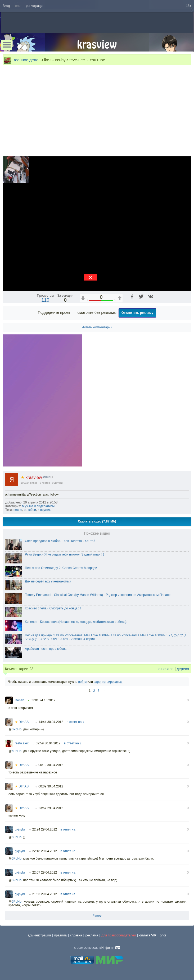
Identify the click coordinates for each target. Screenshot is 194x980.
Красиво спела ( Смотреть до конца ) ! (53, 608)
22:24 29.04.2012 (45, 829)
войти (82, 682)
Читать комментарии (97, 327)
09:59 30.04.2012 (48, 743)
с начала (166, 669)
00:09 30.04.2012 (51, 786)
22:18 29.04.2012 (45, 851)
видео (34, 483)
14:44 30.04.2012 (51, 722)
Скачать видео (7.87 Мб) (97, 521)
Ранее (97, 916)
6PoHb (17, 729)
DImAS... (23, 722)
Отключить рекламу (137, 313)
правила (60, 935)
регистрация (35, 6)
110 (45, 300)
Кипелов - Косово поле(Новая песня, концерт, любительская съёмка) (76, 622)
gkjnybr (20, 829)
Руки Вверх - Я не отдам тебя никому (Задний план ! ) (64, 554)
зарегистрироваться (109, 682)
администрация (39, 935)
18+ (189, 6)
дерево (183, 669)
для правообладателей (119, 935)
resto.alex (22, 743)
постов (46, 483)
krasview (31, 477)
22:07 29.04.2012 (45, 872)
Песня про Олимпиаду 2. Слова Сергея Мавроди (61, 568)
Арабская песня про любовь (46, 649)
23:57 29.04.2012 (51, 808)
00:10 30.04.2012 (51, 765)
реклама (92, 935)
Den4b (19, 700)
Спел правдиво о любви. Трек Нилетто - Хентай (60, 541)
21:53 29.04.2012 (45, 894)
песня (18, 510)
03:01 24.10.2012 (43, 700)
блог (163, 935)
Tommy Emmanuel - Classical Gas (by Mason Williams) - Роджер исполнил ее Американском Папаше (98, 595)
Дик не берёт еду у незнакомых (48, 581)
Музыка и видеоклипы (38, 506)
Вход (6, 6)
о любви (30, 510)
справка (76, 935)
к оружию (45, 510)
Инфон (107, 948)
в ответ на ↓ (75, 722)
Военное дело (25, 60)
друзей (58, 483)
